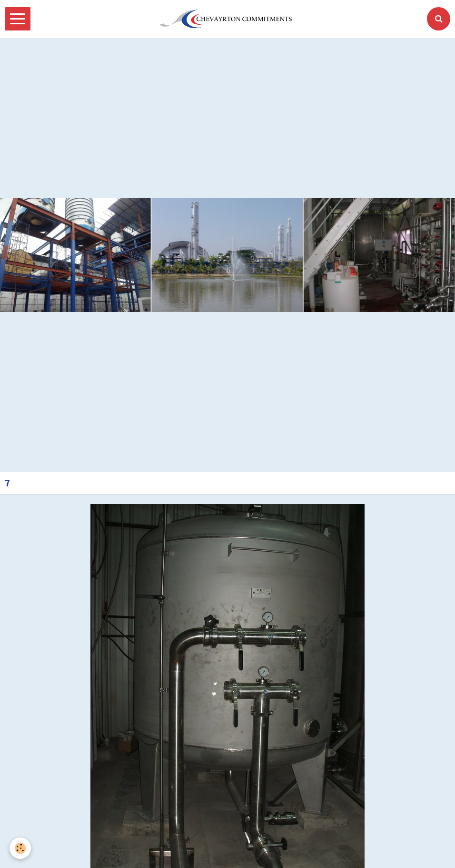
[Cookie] (20, 848)
